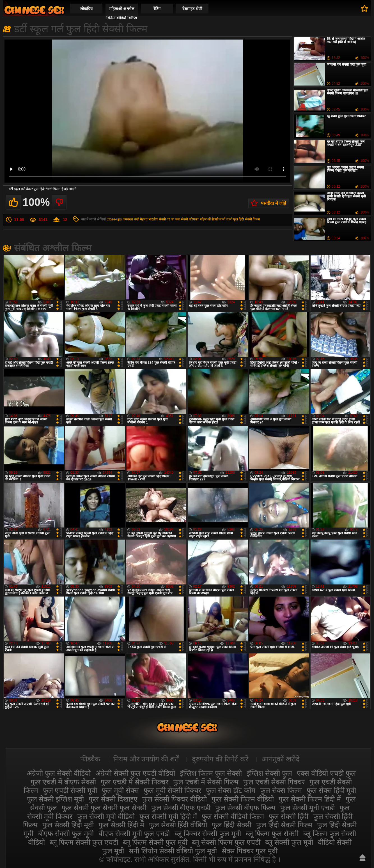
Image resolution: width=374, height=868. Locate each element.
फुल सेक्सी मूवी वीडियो (106, 816)
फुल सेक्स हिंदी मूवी (331, 790)
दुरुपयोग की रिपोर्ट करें (220, 759)
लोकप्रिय (86, 9)
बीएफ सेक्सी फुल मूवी (66, 834)
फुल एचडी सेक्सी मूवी (70, 790)
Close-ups (114, 219)
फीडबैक (90, 759)
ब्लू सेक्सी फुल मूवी (289, 842)
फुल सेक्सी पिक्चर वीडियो (175, 799)
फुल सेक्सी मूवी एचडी (308, 808)
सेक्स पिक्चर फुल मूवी (250, 851)
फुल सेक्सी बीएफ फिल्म (245, 808)
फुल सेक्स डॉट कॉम (231, 790)
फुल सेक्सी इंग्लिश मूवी (56, 799)
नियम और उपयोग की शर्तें (146, 759)
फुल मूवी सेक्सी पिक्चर (172, 790)
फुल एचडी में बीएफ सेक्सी (63, 782)
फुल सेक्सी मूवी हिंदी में (168, 816)
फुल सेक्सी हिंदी (289, 816)
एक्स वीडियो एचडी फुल (326, 773)
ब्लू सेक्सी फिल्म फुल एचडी (226, 842)
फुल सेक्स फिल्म (281, 790)
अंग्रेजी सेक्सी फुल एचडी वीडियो (135, 773)
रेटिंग (157, 9)
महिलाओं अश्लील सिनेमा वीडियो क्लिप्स (122, 13)
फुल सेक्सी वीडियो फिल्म (233, 816)
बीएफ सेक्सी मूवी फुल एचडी (134, 834)
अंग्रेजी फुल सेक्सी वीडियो (59, 773)
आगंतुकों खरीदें (280, 759)
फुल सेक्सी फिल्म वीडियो (243, 799)
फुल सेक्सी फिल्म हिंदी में (310, 799)
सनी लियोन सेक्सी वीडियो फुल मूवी (173, 851)
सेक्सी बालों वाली (222, 219)
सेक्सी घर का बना (169, 219)
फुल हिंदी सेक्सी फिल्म (246, 219)
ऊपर (362, 858)
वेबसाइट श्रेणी (192, 9)
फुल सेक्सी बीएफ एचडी (181, 808)
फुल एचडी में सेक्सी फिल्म (206, 782)
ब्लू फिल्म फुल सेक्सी (272, 834)
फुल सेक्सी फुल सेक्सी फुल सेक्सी (104, 808)
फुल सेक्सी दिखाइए (113, 799)
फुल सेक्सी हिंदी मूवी (68, 825)
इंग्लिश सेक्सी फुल (269, 773)
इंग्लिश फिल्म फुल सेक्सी (211, 773)
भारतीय (153, 219)
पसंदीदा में (365, 8)
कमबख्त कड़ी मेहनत (135, 219)
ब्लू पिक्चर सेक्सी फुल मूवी (208, 834)
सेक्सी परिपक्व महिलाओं (196, 219)
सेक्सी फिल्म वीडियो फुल (34, 10)
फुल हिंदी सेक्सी (232, 825)
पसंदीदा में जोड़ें (274, 203)
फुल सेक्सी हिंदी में (121, 825)
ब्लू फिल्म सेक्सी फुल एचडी (84, 842)
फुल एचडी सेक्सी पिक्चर (274, 782)
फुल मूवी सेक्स (120, 790)
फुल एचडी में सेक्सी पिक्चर (135, 782)
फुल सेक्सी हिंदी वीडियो (178, 825)
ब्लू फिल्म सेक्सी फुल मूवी (155, 842)
